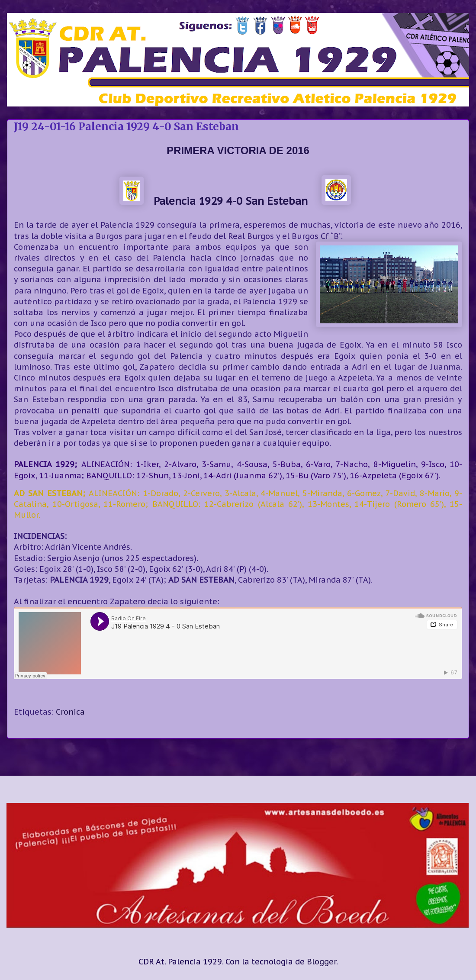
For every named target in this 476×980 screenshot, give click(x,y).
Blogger (322, 962)
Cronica (70, 712)
